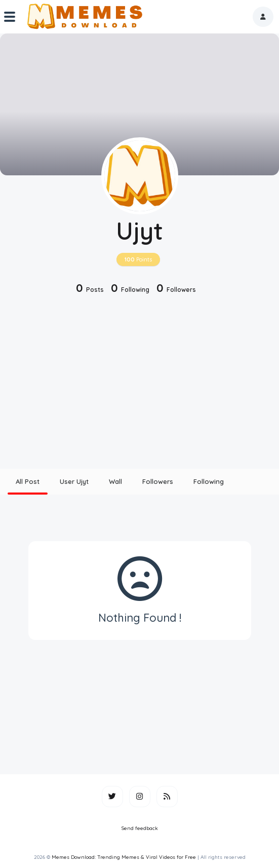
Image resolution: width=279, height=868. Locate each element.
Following (209, 481)
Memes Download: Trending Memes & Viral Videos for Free (124, 857)
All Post (28, 481)
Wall (115, 481)
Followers (158, 481)
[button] (263, 17)
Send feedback (140, 828)
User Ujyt (74, 481)
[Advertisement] (139, 383)
